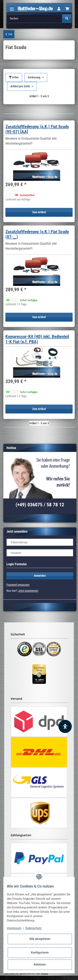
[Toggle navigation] (12, 7)
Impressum (14, 928)
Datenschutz (33, 928)
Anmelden (40, 576)
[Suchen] (34, 19)
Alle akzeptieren (40, 939)
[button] (59, 9)
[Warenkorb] (67, 9)
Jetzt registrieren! (28, 591)
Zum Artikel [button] (39, 212)
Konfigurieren (40, 952)
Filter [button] (14, 77)
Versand (45, 973)
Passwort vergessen (18, 585)
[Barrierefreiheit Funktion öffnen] (65, 726)
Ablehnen (40, 964)
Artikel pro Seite (20, 86)
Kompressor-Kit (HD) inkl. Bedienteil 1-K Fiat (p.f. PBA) (37, 339)
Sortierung (34, 77)
